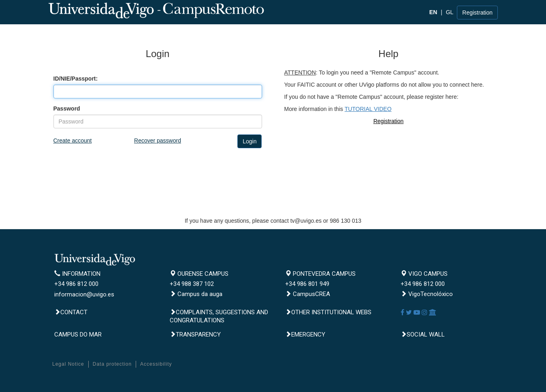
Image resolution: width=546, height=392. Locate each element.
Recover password (158, 141)
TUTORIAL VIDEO (368, 109)
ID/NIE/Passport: (76, 79)
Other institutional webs (328, 312)
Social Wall (423, 334)
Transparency (195, 334)
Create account (73, 141)
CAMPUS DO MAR (78, 334)
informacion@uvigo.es (84, 294)
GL (450, 12)
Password (67, 109)
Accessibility (156, 364)
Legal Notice (68, 364)
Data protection (112, 364)
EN (433, 12)
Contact (71, 312)
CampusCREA (308, 294)
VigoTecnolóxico (427, 294)
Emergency (305, 334)
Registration (477, 13)
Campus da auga (196, 294)
